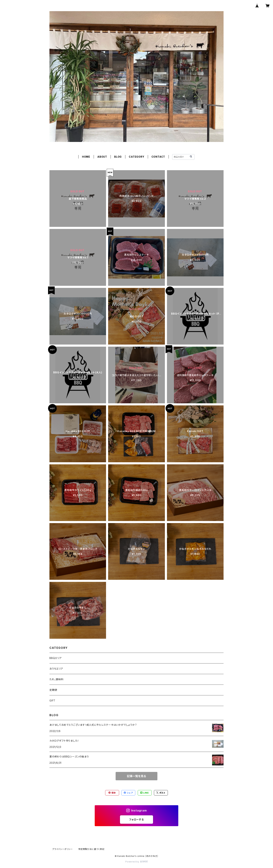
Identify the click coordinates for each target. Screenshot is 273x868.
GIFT (52, 701)
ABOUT (102, 157)
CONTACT (158, 157)
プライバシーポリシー (63, 849)
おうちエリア (56, 669)
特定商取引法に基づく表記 (91, 849)
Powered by (136, 862)
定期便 (53, 690)
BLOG (118, 157)
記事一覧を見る (136, 776)
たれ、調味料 (56, 679)
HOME (86, 157)
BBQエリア (56, 658)
